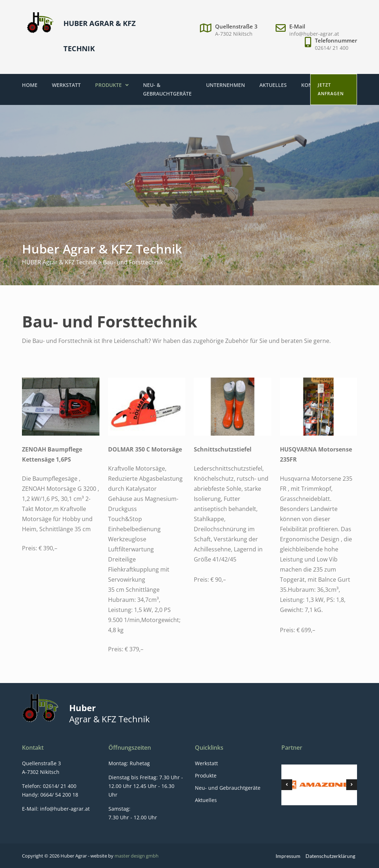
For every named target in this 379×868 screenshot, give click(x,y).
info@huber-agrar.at (314, 34)
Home (30, 85)
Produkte (112, 85)
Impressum (288, 856)
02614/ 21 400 (332, 48)
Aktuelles (273, 85)
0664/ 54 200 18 (59, 795)
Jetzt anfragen (331, 89)
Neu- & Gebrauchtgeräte (167, 89)
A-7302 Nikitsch (234, 34)
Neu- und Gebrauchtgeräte (228, 788)
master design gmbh (137, 856)
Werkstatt (66, 85)
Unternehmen (226, 85)
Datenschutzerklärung (330, 856)
